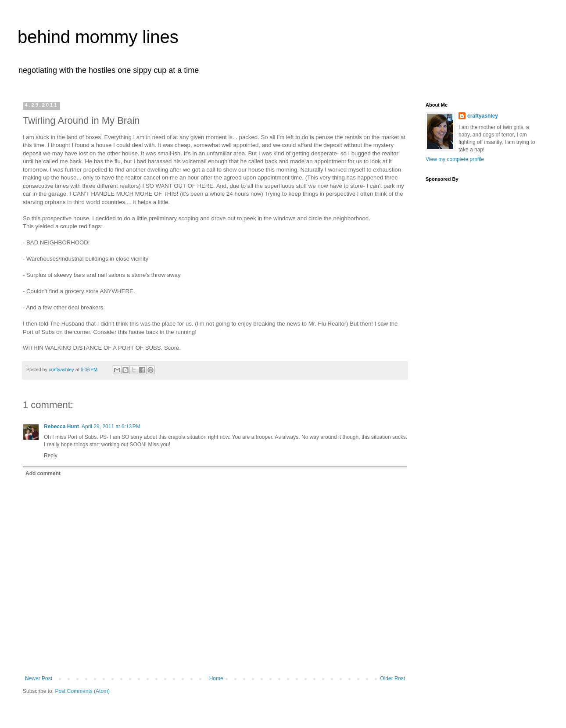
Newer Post (39, 678)
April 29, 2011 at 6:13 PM (111, 427)
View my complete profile (455, 159)
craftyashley (483, 116)
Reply (51, 455)
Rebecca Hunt (61, 427)
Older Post (392, 678)
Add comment (43, 473)
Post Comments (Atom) (82, 691)
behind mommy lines (98, 37)
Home (216, 678)
